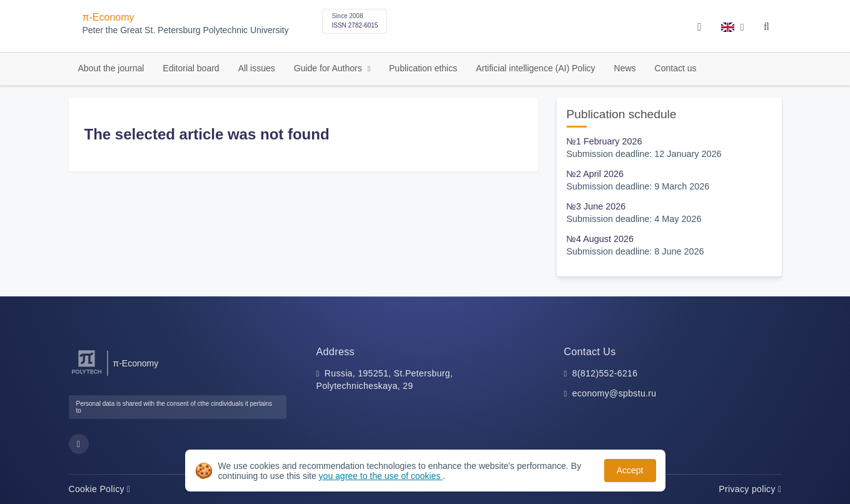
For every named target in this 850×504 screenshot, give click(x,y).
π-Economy (109, 17)
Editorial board (191, 68)
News (625, 68)
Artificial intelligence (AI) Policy (536, 68)
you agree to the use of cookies (381, 476)
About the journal (111, 68)
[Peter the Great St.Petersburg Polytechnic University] (87, 374)
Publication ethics (423, 68)
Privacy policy (750, 489)
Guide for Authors (329, 68)
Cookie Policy (100, 489)
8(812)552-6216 (605, 373)
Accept (630, 470)
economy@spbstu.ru (615, 393)
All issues (257, 68)
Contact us (676, 68)
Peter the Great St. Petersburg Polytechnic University (186, 30)
